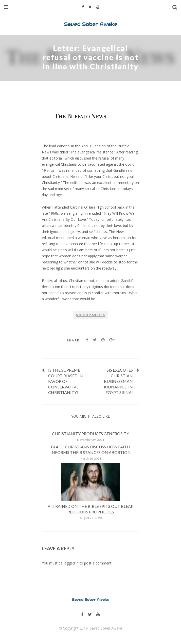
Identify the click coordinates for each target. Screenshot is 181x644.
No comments (90, 315)
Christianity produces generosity (90, 434)
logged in (71, 563)
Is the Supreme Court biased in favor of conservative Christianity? (66, 381)
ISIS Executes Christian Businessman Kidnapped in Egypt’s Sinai (118, 381)
